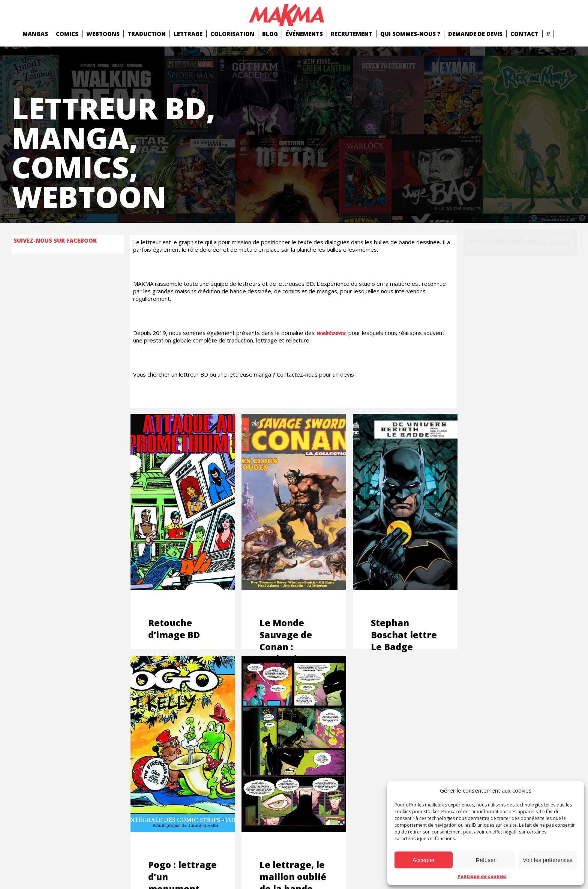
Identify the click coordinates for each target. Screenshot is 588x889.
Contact (524, 34)
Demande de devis (475, 34)
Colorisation (232, 34)
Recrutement (352, 34)
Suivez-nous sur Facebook (55, 240)
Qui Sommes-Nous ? (410, 34)
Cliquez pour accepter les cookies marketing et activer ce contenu (520, 242)
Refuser (486, 860)
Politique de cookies (482, 876)
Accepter (424, 860)
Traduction (147, 34)
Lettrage (188, 34)
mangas (35, 34)
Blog (270, 34)
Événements (304, 34)
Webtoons (103, 34)
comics (67, 34)
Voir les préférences (548, 860)
